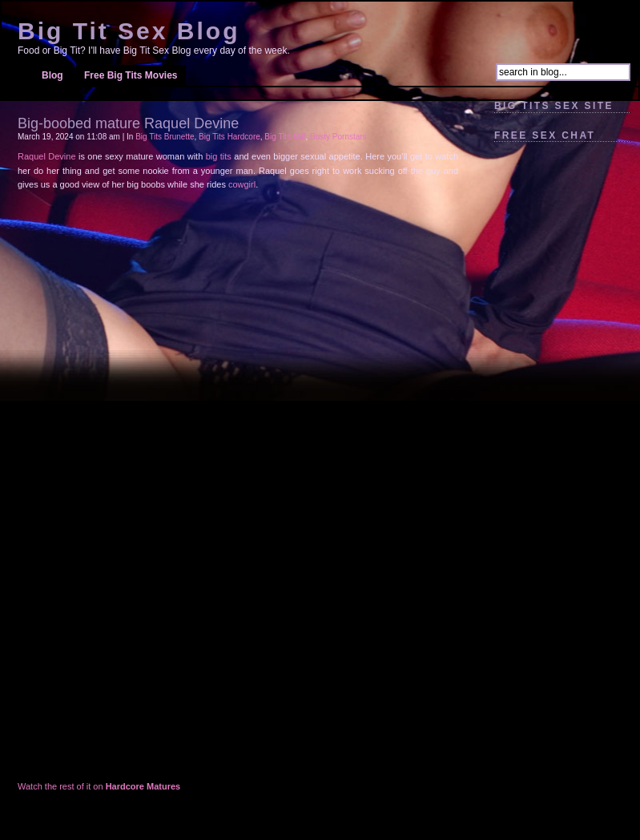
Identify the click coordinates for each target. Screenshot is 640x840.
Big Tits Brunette (165, 137)
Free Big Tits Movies (131, 75)
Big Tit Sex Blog (129, 31)
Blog (52, 75)
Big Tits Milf (285, 137)
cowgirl (242, 184)
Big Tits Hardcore (229, 137)
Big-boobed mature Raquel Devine (128, 123)
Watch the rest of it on (99, 786)
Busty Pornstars (338, 137)
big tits (219, 156)
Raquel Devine (47, 156)
